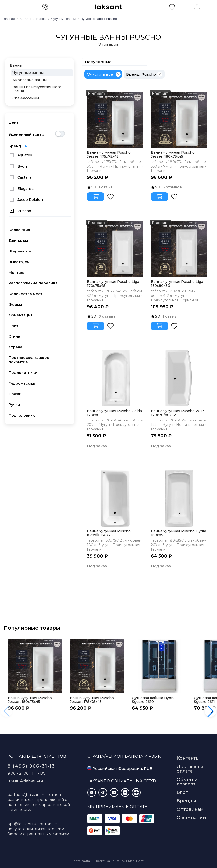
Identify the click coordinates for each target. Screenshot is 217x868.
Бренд (18, 146)
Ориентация (21, 315)
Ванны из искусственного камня (37, 89)
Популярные (115, 62)
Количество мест (26, 294)
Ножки (15, 394)
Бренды (186, 801)
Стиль (14, 336)
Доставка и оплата (190, 769)
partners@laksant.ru (27, 795)
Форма (15, 305)
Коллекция (19, 230)
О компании (191, 818)
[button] (210, 711)
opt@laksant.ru (22, 824)
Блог (182, 792)
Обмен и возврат (187, 782)
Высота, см (19, 262)
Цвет (14, 326)
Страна (15, 347)
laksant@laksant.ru (25, 780)
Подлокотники (23, 373)
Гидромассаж (22, 383)
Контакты (188, 758)
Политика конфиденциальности (120, 861)
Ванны (16, 65)
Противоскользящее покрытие (29, 360)
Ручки (14, 405)
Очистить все (100, 74)
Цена (14, 122)
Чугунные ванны (28, 73)
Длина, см (18, 241)
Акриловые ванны (30, 80)
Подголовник (22, 415)
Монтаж (16, 273)
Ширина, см (20, 251)
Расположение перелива (33, 283)
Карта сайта (81, 861)
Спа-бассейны (26, 98)
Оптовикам (190, 809)
